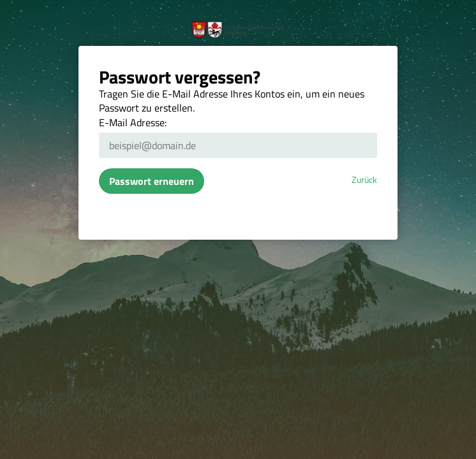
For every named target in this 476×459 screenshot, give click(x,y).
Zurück (364, 180)
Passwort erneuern (152, 181)
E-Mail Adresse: (133, 122)
